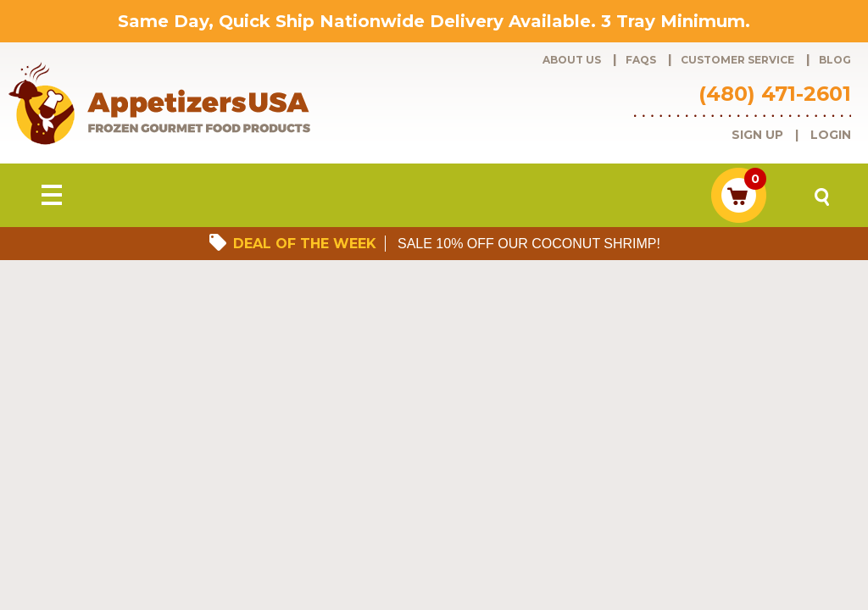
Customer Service (737, 60)
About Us (572, 60)
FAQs (641, 60)
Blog (835, 60)
